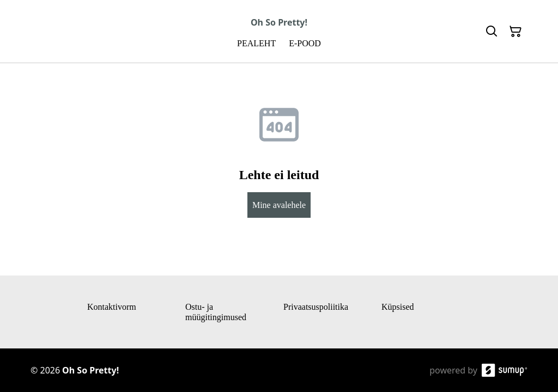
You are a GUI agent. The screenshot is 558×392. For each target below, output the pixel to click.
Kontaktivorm (112, 307)
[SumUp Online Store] (505, 370)
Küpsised (398, 307)
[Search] (492, 32)
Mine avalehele (279, 205)
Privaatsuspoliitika (316, 307)
